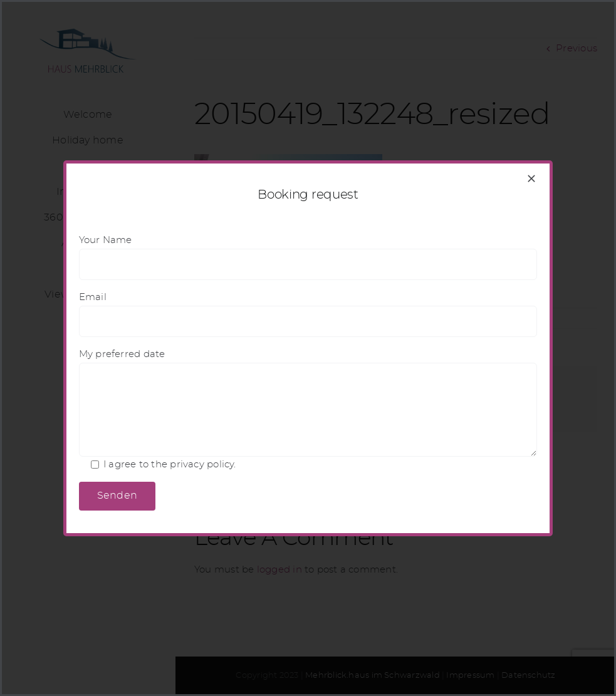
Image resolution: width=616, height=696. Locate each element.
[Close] (531, 179)
